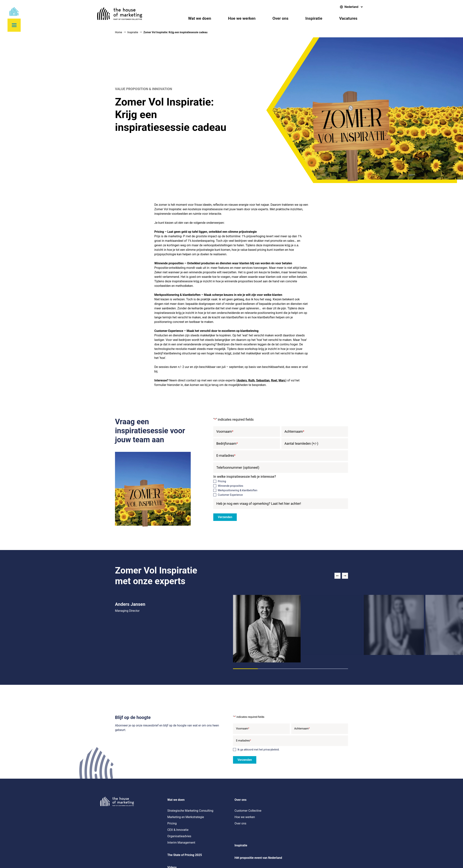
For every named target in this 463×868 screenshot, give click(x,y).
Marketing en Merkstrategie (186, 817)
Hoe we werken (242, 18)
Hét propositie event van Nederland (258, 858)
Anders (242, 380)
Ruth (252, 380)
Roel (274, 380)
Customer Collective (248, 811)
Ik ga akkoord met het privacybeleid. (258, 750)
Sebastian (263, 380)
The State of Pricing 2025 (185, 855)
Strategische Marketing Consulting (190, 811)
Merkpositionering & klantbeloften (238, 490)
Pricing (222, 481)
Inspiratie (314, 18)
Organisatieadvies (179, 836)
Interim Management (181, 843)
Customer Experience (230, 495)
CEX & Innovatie (178, 830)
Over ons (280, 18)
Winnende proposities (230, 486)
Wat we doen (200, 18)
